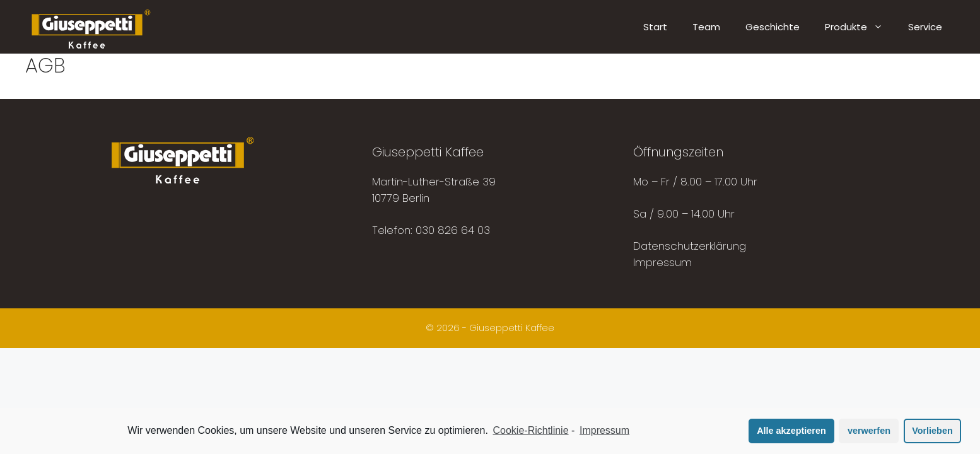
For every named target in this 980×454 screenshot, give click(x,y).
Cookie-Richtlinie (531, 430)
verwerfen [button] (869, 431)
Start (655, 27)
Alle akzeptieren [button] (791, 431)
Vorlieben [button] (932, 431)
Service (925, 27)
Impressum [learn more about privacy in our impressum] (604, 430)
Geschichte (773, 27)
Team (706, 27)
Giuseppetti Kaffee (512, 328)
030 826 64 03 (453, 230)
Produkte (860, 27)
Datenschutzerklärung (690, 246)
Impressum (662, 262)
